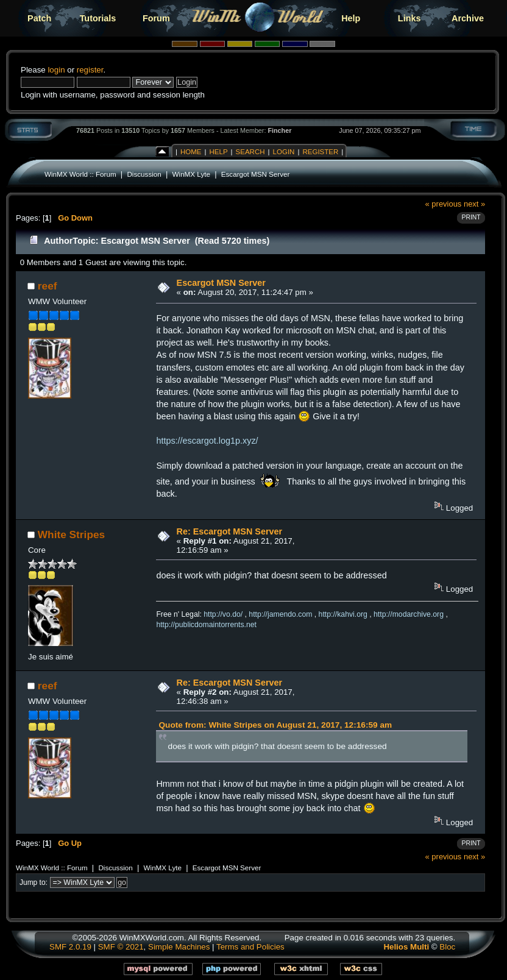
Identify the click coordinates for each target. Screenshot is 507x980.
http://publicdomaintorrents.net (206, 625)
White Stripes (71, 534)
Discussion (144, 174)
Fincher (279, 130)
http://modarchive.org (409, 614)
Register (320, 152)
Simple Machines (179, 947)
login (56, 70)
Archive (468, 18)
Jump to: (34, 882)
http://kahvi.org (343, 614)
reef (48, 286)
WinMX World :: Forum (80, 174)
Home (191, 152)
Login (284, 152)
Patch (39, 18)
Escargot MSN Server (256, 174)
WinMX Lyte (191, 174)
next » (474, 204)
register (90, 70)
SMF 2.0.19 (70, 947)
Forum (156, 18)
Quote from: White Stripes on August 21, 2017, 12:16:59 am (275, 725)
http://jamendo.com (280, 614)
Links (409, 18)
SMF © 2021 (121, 947)
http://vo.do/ (223, 614)
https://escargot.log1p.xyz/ (207, 441)
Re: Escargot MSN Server (230, 531)
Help (351, 18)
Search (250, 152)
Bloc (447, 947)
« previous (444, 204)
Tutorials (98, 18)
